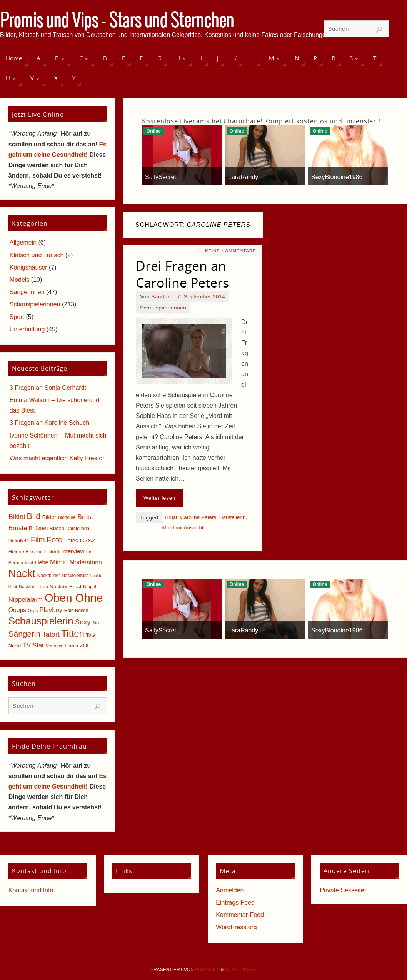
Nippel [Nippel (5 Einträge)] (90, 587)
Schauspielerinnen (163, 308)
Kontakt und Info (31, 890)
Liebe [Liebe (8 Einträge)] (41, 562)
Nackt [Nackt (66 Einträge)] (22, 573)
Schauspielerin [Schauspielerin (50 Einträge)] (41, 621)
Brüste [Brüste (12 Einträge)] (18, 528)
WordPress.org (236, 927)
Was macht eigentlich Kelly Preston (58, 458)
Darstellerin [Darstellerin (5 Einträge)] (78, 529)
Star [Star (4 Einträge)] (96, 623)
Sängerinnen (27, 292)
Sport (17, 317)
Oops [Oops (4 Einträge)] (33, 611)
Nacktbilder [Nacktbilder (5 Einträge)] (49, 576)
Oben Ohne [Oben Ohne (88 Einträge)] (74, 598)
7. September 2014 (201, 297)
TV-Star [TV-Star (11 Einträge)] (33, 645)
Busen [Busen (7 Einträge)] (57, 528)
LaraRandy (243, 177)
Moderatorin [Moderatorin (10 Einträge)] (86, 562)
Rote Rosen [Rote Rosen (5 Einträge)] (76, 611)
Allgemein (23, 242)
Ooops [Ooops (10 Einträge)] (17, 610)
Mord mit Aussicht (183, 528)
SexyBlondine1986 (337, 177)
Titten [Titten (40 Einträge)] (73, 633)
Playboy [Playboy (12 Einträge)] (51, 610)
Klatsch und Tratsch (37, 255)
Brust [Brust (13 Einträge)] (85, 517)
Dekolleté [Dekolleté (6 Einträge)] (19, 541)
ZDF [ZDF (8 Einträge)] (85, 646)
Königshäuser (28, 267)
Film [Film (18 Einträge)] (38, 540)
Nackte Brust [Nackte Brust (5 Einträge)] (75, 576)
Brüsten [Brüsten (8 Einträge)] (38, 528)
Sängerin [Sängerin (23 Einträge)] (24, 634)
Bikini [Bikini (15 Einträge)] (17, 517)
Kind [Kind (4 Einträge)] (29, 563)
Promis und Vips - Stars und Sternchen (117, 22)
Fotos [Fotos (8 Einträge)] (71, 541)
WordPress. (241, 970)
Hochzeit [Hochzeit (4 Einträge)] (51, 552)
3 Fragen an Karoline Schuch (49, 423)
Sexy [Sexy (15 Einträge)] (83, 622)
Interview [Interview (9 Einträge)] (73, 551)
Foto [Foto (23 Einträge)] (55, 540)
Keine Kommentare (230, 251)
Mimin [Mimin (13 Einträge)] (59, 562)
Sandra (160, 297)
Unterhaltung (27, 329)
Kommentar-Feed (240, 915)
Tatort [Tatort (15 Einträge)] (51, 634)
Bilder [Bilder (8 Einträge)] (49, 517)
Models (20, 280)
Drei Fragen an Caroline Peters (182, 274)
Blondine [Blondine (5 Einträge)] (67, 517)
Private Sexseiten (344, 890)
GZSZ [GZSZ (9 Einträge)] (87, 540)
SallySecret (161, 177)
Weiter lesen (159, 498)
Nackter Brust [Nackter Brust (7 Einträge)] (66, 587)
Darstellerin (233, 517)
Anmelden (230, 890)
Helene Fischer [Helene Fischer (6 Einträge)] (25, 552)
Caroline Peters (198, 517)
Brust (171, 517)
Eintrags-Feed (235, 903)
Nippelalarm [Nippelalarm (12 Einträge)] (26, 600)
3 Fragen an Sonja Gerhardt (48, 388)
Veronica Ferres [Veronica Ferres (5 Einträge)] (62, 646)
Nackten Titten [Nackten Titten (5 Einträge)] (33, 587)
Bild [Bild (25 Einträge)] (34, 516)
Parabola (207, 970)
